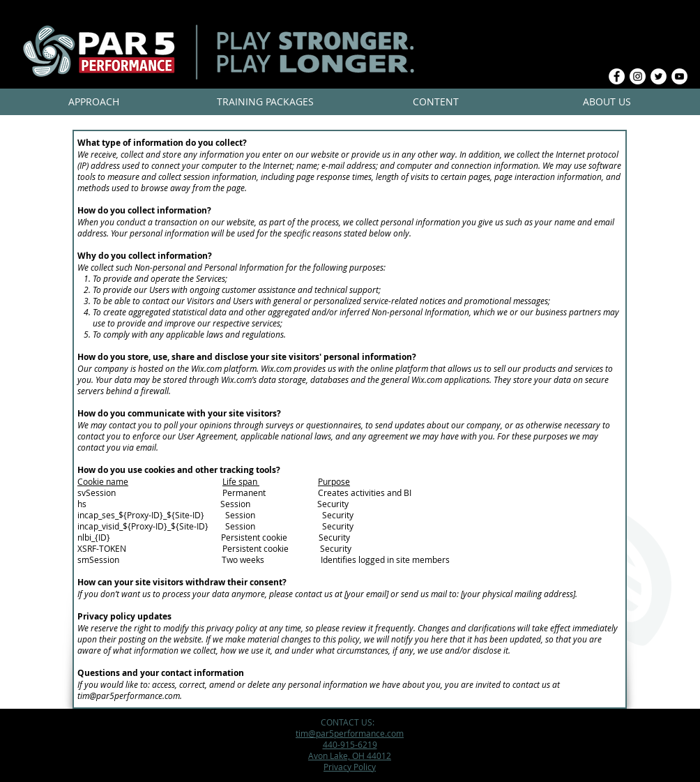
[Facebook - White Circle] (617, 76)
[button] (94, 102)
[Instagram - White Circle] (638, 76)
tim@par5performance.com (129, 695)
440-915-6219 (350, 744)
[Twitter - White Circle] (659, 76)
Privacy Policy (350, 767)
